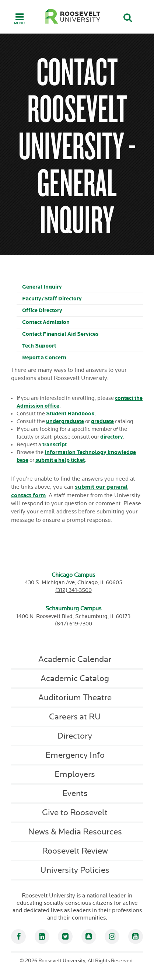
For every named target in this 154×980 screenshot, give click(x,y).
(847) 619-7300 (73, 624)
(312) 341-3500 (73, 590)
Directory (75, 736)
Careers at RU (75, 717)
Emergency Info (75, 755)
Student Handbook (70, 414)
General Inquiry (42, 287)
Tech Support (39, 346)
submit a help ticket (60, 460)
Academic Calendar (75, 659)
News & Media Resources (75, 832)
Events (75, 794)
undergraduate (65, 421)
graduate (102, 421)
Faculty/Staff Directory (52, 299)
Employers (75, 774)
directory (112, 437)
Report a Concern (44, 358)
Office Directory (42, 311)
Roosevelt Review (75, 851)
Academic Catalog (75, 679)
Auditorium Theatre (75, 698)
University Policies (75, 870)
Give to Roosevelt (75, 813)
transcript (55, 445)
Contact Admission (46, 322)
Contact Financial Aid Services (60, 334)
